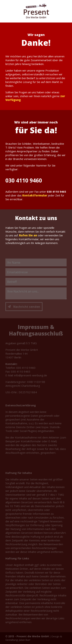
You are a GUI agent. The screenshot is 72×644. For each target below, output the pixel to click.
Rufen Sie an (28, 235)
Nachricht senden (24, 307)
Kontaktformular (35, 195)
